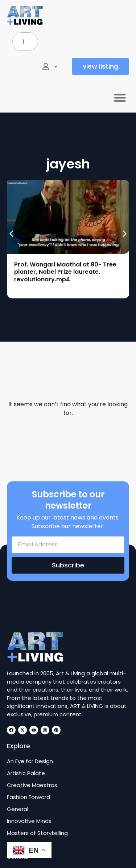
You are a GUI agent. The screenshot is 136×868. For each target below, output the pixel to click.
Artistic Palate (26, 773)
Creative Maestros (32, 785)
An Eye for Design (30, 761)
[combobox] (25, 42)
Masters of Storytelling (37, 833)
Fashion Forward (28, 797)
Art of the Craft (28, 845)
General (18, 809)
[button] (120, 97)
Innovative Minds (29, 821)
